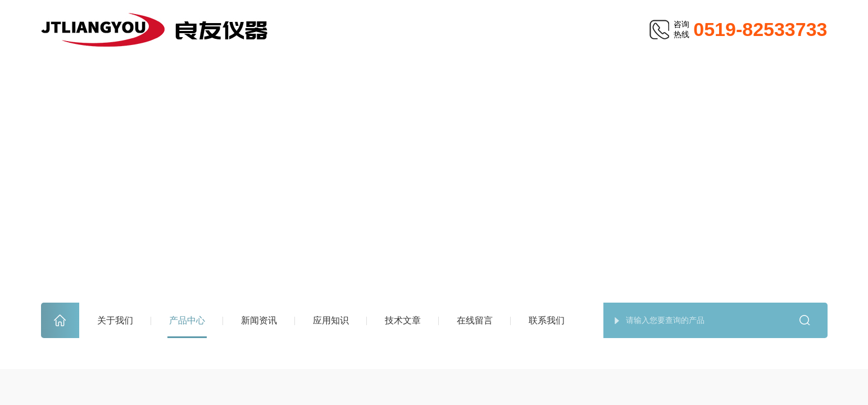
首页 (60, 321)
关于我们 (115, 320)
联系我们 (547, 320)
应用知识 (331, 320)
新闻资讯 (259, 320)
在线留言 (475, 320)
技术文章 (403, 320)
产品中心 (187, 320)
